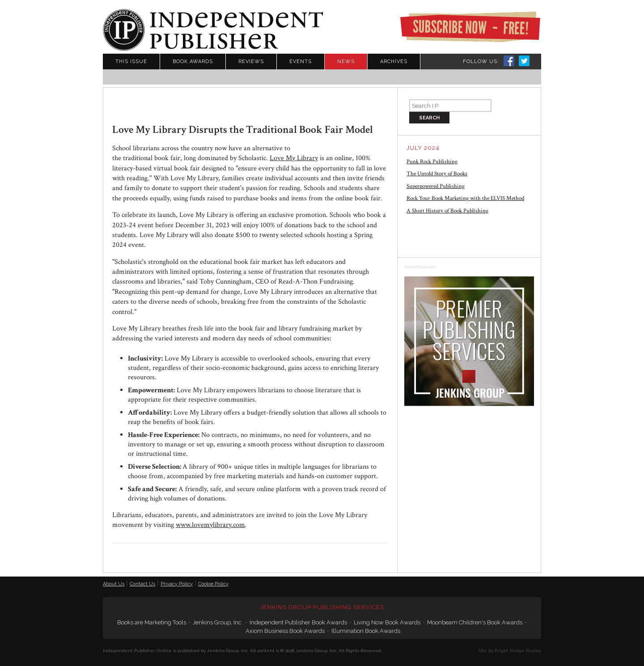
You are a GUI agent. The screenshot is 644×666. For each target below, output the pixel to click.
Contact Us (142, 584)
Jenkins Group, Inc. (218, 622)
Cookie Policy (213, 584)
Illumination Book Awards (366, 631)
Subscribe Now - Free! (470, 27)
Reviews (251, 62)
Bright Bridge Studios (518, 651)
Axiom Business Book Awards (285, 631)
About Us (114, 584)
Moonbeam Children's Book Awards (475, 622)
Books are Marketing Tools (152, 622)
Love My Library (294, 158)
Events (301, 62)
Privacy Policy (177, 584)
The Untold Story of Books (437, 174)
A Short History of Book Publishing (447, 211)
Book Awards (193, 62)
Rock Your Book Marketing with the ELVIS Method (465, 198)
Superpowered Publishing (436, 186)
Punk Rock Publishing (432, 162)
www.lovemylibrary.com (210, 525)
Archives (394, 62)
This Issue (131, 62)
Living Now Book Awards (387, 622)
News (346, 62)
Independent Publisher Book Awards (298, 622)
